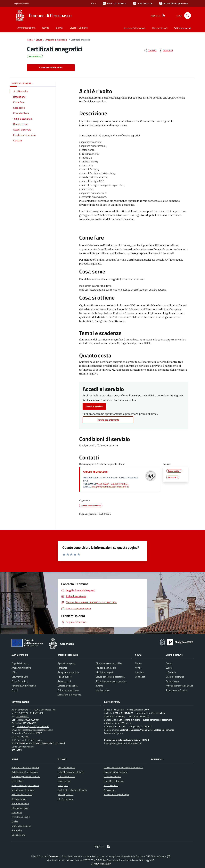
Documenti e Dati (20, 677)
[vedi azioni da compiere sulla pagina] (166, 50)
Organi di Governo (20, 663)
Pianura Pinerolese (112, 776)
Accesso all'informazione (135, 28)
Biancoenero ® (114, 860)
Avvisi (138, 668)
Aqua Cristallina (111, 785)
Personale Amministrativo (24, 686)
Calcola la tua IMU (66, 776)
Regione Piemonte (66, 768)
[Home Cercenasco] (43, 16)
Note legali (17, 812)
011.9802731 (22, 716)
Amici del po (109, 790)
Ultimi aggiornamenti (21, 826)
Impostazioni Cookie (21, 817)
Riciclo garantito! (66, 794)
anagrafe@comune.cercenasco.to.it (110, 487)
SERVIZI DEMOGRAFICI (96, 472)
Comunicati (140, 677)
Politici (15, 690)
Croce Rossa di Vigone (114, 781)
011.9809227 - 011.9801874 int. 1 (112, 484)
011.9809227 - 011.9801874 (29, 713)
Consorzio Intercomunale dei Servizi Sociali (123, 768)
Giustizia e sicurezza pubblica (109, 663)
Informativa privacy (20, 808)
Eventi (169, 663)
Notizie (138, 663)
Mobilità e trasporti (105, 672)
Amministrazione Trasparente (25, 768)
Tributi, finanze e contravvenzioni (111, 681)
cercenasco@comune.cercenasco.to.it (35, 730)
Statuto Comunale (20, 803)
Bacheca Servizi (19, 799)
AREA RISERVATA (101, 864)
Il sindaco (139, 672)
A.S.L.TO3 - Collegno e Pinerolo (72, 790)
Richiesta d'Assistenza (22, 794)
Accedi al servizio (94, 406)
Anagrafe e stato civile (57, 40)
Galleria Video (172, 681)
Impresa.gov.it (64, 781)
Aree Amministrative (21, 668)
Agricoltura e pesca (67, 663)
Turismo (99, 686)
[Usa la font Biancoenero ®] (114, 3)
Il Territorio (171, 672)
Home (30, 40)
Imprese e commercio (106, 668)
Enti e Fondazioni (20, 681)
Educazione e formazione (69, 695)
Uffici (14, 672)
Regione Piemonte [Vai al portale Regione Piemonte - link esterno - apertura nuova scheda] (21, 3)
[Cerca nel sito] (188, 16)
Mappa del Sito (18, 835)
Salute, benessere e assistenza (110, 677)
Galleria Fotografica (175, 677)
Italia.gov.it (63, 785)
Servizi (39, 40)
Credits (15, 821)
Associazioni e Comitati (177, 690)
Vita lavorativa (103, 690)
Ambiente (62, 668)
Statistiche (17, 830)
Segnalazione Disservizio (23, 790)
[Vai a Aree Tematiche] (143, 3)
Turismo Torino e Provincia (115, 772)
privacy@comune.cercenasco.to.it (126, 743)
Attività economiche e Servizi (180, 686)
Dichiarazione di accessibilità (25, 772)
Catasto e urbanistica (68, 686)
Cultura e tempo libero (68, 690)
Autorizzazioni (64, 681)
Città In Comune (159, 856)
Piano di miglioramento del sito (26, 776)
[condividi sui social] (150, 50)
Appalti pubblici (65, 677)
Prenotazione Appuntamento (25, 785)
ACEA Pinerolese (66, 799)
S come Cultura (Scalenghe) (116, 794)
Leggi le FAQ (17, 781)
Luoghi (169, 668)
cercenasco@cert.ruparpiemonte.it (33, 726)
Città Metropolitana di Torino (71, 772)
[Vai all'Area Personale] (173, 3)
